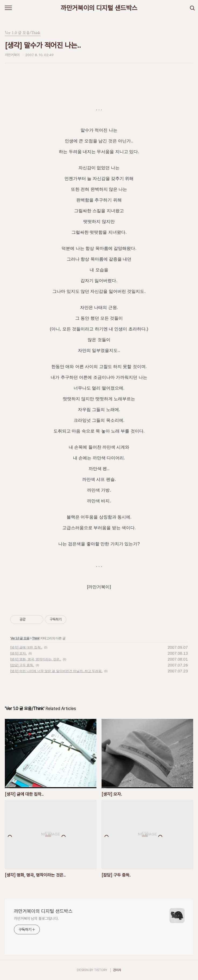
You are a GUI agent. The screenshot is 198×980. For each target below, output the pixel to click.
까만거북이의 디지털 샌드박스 (99, 8)
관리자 (117, 970)
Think (36, 638)
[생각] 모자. (18, 653)
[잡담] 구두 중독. (22, 665)
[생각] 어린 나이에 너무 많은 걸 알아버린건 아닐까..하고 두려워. (56, 671)
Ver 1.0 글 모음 (20, 638)
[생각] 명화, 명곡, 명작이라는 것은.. (36, 659)
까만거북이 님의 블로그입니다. (36, 918)
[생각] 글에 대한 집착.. (26, 647)
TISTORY (101, 970)
